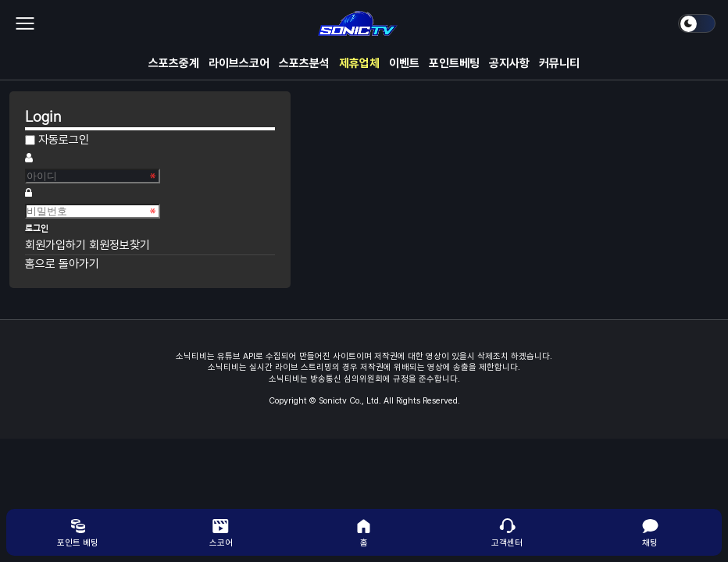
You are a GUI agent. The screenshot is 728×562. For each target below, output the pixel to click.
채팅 (650, 532)
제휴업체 (359, 63)
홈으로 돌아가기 (62, 264)
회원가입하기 (57, 245)
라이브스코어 (239, 63)
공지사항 (509, 63)
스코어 (221, 532)
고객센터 (507, 532)
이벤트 (404, 63)
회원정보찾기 (120, 245)
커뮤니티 (559, 63)
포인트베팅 (454, 63)
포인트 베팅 (78, 532)
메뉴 (25, 23)
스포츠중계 (174, 63)
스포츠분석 (304, 63)
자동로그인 (64, 140)
